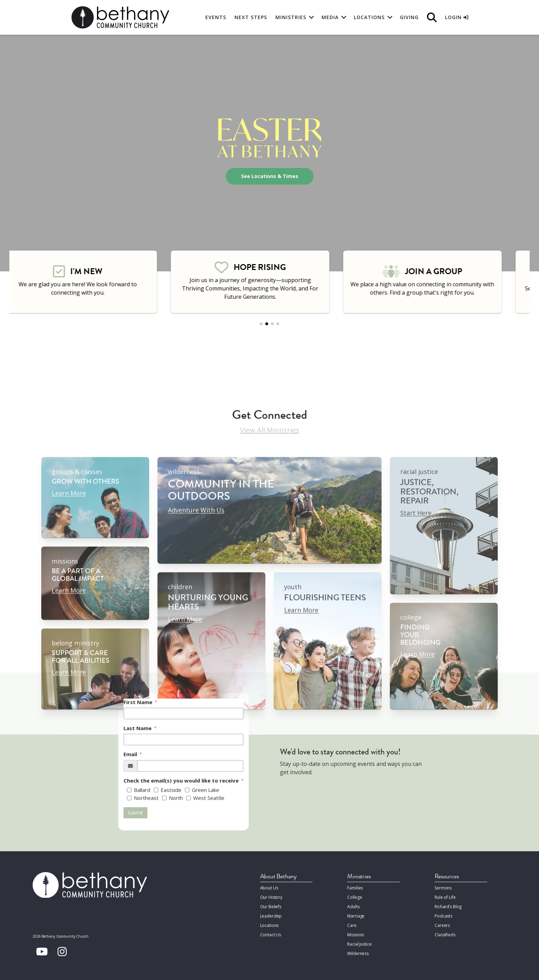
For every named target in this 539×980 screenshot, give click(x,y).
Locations (269, 925)
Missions (356, 935)
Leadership (271, 916)
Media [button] (330, 17)
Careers (442, 925)
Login (457, 17)
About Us (269, 888)
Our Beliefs (271, 907)
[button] (261, 324)
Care (352, 925)
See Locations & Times (270, 176)
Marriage (356, 916)
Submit (135, 813)
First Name (139, 702)
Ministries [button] (291, 17)
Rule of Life (445, 897)
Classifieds (445, 935)
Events (216, 17)
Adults (353, 907)
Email (131, 754)
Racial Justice (359, 944)
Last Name (138, 728)
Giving (409, 17)
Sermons (443, 888)
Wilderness (358, 953)
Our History (271, 897)
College (354, 897)
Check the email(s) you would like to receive (182, 780)
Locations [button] (369, 17)
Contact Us (271, 935)
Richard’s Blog (448, 907)
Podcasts (443, 916)
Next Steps (251, 17)
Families (355, 888)
